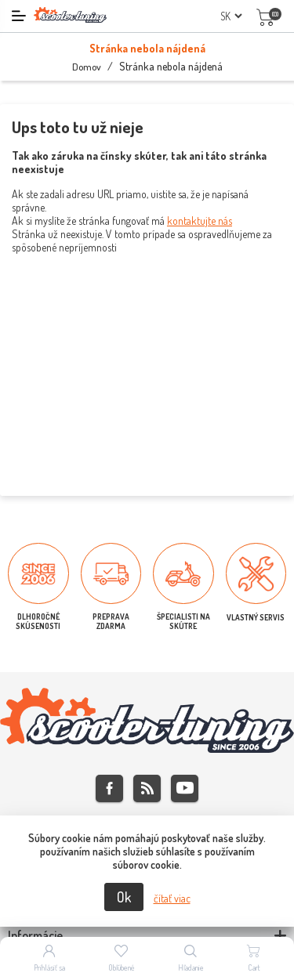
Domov (87, 67)
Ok (124, 897)
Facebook (109, 788)
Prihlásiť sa (49, 967)
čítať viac (172, 898)
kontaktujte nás (200, 221)
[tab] (147, 936)
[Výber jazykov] (231, 16)
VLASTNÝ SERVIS (256, 617)
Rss (147, 788)
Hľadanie (191, 967)
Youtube (185, 788)
